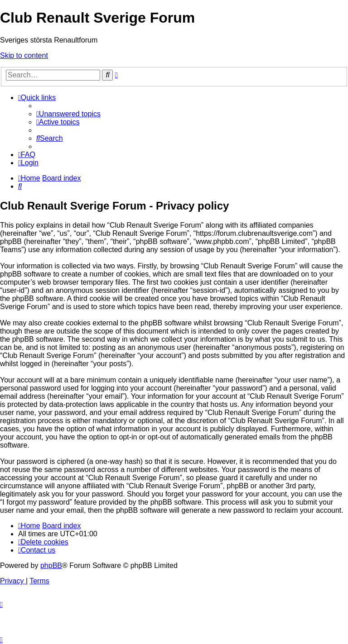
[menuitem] (68, 114)
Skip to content (24, 55)
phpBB (51, 565)
